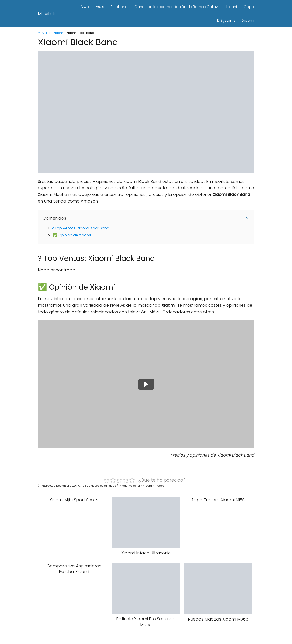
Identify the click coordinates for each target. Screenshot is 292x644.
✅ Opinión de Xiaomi (72, 235)
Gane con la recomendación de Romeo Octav (176, 7)
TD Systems (225, 20)
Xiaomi (248, 20)
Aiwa (85, 7)
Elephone (119, 7)
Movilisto (48, 14)
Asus (100, 7)
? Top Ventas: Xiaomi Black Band (81, 228)
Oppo (249, 7)
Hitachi (231, 7)
